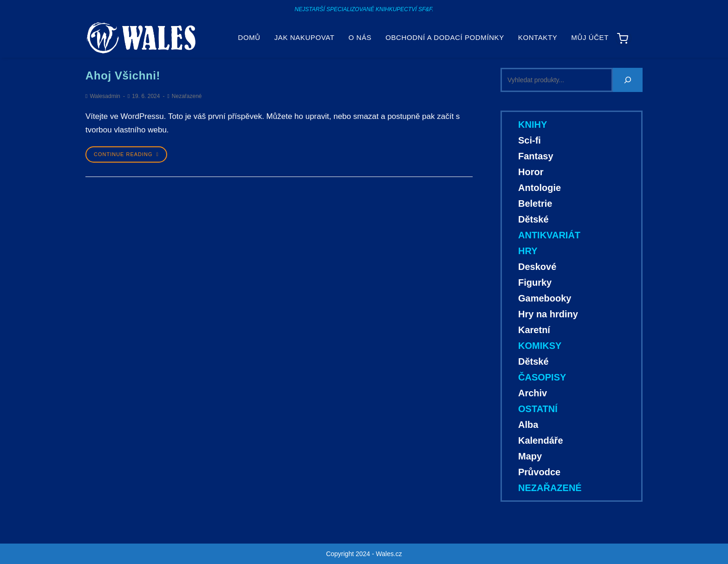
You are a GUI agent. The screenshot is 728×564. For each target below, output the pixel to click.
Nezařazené (187, 96)
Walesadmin (105, 96)
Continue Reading (126, 154)
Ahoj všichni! (123, 75)
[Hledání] (628, 80)
